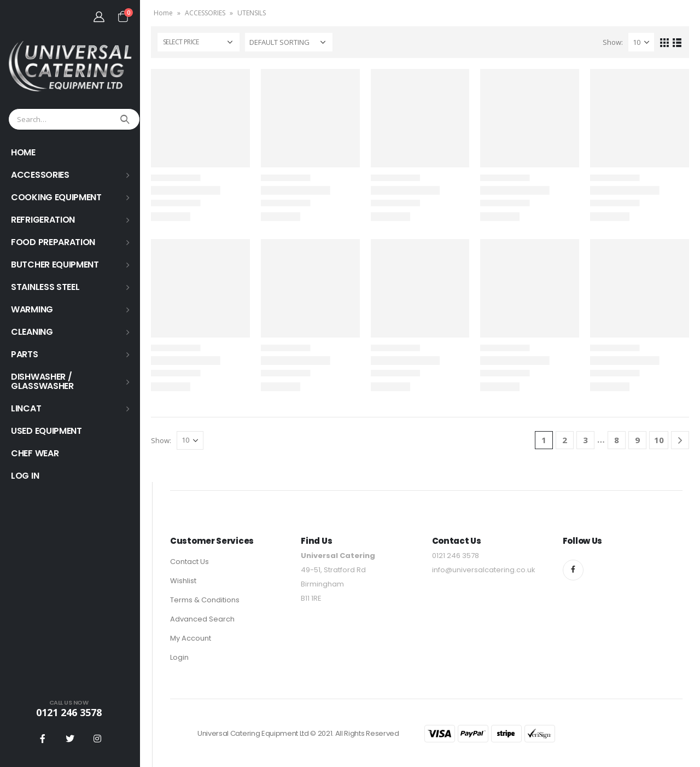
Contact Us (189, 562)
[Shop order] (289, 42)
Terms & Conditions (205, 600)
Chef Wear (35, 453)
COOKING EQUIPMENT (56, 197)
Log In (25, 476)
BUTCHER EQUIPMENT (55, 265)
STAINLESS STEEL (45, 287)
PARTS (25, 354)
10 (659, 440)
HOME (23, 152)
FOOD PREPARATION (53, 242)
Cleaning (32, 332)
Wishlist (183, 581)
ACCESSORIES (40, 175)
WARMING (32, 309)
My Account (191, 638)
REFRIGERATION (43, 220)
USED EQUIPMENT (46, 431)
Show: (613, 42)
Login (179, 657)
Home (163, 13)
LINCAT (26, 408)
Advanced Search (202, 619)
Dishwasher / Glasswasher (42, 381)
